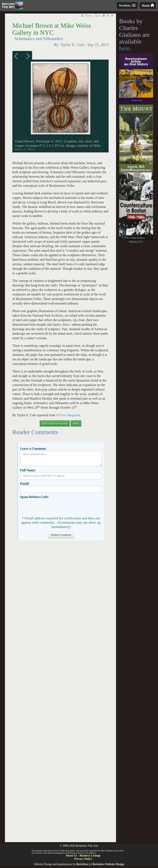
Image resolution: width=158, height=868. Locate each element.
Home (148, 5)
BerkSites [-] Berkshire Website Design (100, 864)
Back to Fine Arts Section (55, 423)
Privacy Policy (83, 859)
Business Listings (90, 856)
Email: (25, 484)
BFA (141, 242)
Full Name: (28, 470)
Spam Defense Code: (34, 497)
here (124, 48)
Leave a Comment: (33, 449)
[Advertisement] (60, 693)
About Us (71, 856)
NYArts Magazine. (69, 415)
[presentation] (51, 507)
